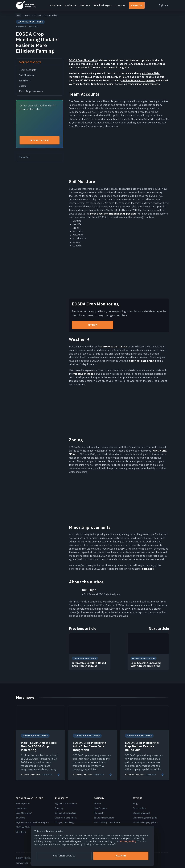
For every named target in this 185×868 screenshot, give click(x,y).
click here (148, 569)
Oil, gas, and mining (64, 822)
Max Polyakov (101, 808)
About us (98, 804)
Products (70, 5)
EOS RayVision (23, 804)
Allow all (121, 856)
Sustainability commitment (107, 822)
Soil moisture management (139, 80)
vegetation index (83, 374)
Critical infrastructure (66, 813)
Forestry (59, 808)
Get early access (40, 140)
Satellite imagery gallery (145, 822)
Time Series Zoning (102, 84)
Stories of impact (142, 813)
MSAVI (73, 454)
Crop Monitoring (24, 813)
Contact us (137, 5)
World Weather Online (114, 347)
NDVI (156, 451)
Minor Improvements (31, 91)
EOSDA (26, 5)
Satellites (21, 832)
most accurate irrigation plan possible (113, 214)
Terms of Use (22, 863)
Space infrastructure (104, 818)
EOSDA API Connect (26, 827)
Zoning (23, 86)
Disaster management (66, 818)
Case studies (139, 808)
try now (93, 325)
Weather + (25, 81)
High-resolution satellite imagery (32, 822)
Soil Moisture (26, 75)
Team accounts (28, 70)
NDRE (163, 451)
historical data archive (142, 361)
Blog (135, 804)
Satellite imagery (103, 5)
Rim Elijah (89, 590)
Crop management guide (145, 818)
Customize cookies (64, 856)
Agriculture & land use (66, 804)
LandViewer (22, 808)
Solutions (85, 5)
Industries (54, 5)
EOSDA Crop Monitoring (83, 60)
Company (120, 5)
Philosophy (99, 813)
